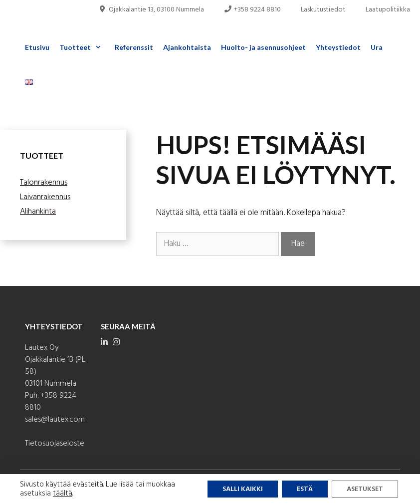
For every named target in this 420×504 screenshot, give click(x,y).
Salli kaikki (243, 489)
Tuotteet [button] (85, 47)
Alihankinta (38, 212)
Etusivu (37, 47)
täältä (63, 494)
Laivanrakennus (45, 197)
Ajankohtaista (187, 47)
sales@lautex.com (55, 420)
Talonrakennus (44, 183)
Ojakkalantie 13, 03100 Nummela (151, 10)
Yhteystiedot (338, 47)
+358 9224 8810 (253, 10)
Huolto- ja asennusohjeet (263, 47)
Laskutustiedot (323, 10)
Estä (305, 489)
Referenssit (134, 47)
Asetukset (365, 489)
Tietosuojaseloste (55, 444)
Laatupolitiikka (388, 10)
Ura (377, 47)
